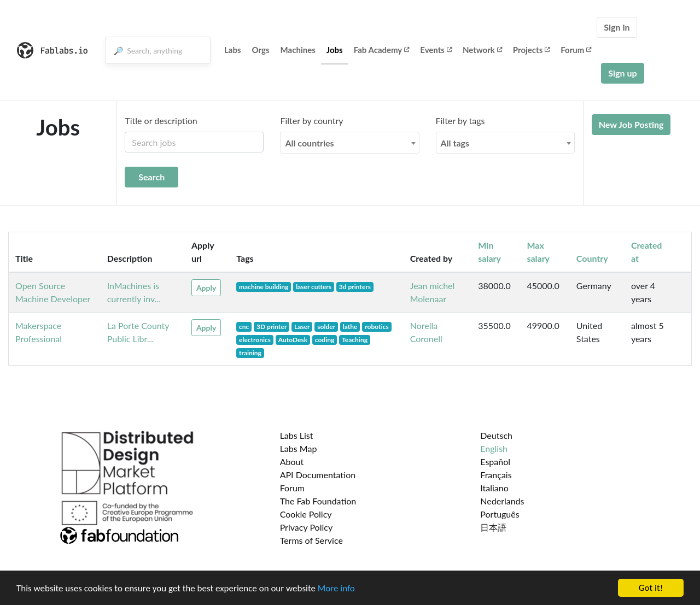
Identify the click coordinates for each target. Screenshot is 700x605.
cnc (244, 327)
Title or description (161, 121)
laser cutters (314, 287)
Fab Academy (382, 50)
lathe (350, 327)
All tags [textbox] (455, 143)
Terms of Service (311, 540)
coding (325, 340)
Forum (576, 50)
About (292, 462)
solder (326, 327)
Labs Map (299, 448)
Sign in (617, 27)
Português (500, 514)
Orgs (261, 50)
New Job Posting (631, 124)
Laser (302, 327)
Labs (233, 50)
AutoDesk (293, 340)
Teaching (355, 340)
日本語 (493, 527)
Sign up (622, 73)
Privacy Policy (307, 527)
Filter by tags (460, 121)
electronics (255, 340)
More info (336, 588)
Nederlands (502, 501)
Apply (206, 288)
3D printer (272, 327)
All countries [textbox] (309, 143)
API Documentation (318, 475)
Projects (531, 50)
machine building (264, 287)
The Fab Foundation (318, 501)
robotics (377, 327)
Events (436, 50)
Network (482, 50)
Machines (298, 50)
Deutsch (496, 435)
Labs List (297, 435)
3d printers (355, 287)
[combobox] (349, 143)
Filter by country (311, 121)
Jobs (335, 50)
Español (495, 462)
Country (592, 258)
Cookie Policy (306, 514)
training (250, 353)
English (494, 448)
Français (496, 475)
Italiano (494, 488)
